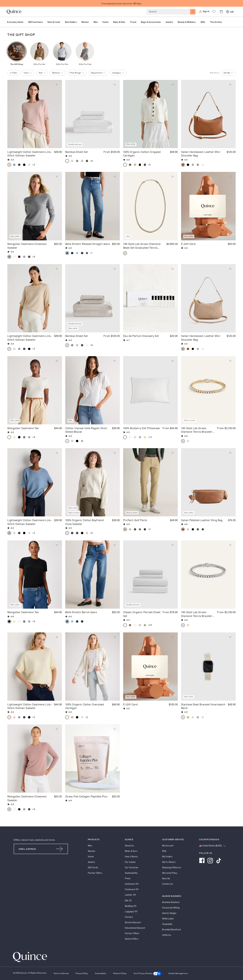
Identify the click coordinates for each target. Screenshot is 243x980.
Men (90, 846)
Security (166, 879)
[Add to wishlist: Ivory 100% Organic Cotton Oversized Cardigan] (115, 637)
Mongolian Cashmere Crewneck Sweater (27, 246)
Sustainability (131, 873)
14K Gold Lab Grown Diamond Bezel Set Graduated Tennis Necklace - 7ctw (142, 246)
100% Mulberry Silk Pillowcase (141, 428)
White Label (168, 919)
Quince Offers (132, 939)
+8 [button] (34, 437)
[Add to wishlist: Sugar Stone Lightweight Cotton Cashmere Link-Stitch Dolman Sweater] (57, 85)
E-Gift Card (188, 244)
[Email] (33, 849)
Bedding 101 (131, 906)
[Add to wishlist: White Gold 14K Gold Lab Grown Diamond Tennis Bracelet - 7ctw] (230, 545)
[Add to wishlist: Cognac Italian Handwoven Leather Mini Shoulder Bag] (230, 85)
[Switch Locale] (228, 12)
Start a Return (169, 862)
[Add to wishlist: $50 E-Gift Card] (230, 177)
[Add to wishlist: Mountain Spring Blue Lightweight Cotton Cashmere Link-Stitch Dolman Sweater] (57, 453)
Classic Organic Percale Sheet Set (142, 614)
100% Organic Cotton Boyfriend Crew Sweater (84, 522)
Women (91, 851)
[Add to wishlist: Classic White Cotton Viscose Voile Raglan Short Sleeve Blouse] (115, 361)
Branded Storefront (171, 930)
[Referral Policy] (120, 974)
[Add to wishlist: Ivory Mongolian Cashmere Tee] (57, 361)
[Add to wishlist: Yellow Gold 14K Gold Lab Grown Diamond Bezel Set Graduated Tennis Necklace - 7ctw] (173, 177)
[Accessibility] (100, 974)
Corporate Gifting (171, 908)
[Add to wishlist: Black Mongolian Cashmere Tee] (57, 545)
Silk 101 (128, 901)
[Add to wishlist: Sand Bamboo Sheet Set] (115, 269)
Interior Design (169, 913)
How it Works (131, 857)
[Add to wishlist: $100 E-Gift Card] (173, 637)
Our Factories (131, 868)
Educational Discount (135, 928)
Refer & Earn (131, 851)
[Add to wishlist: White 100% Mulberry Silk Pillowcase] (173, 361)
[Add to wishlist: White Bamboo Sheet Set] (115, 85)
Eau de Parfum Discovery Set (141, 336)
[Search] (193, 12)
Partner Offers (95, 873)
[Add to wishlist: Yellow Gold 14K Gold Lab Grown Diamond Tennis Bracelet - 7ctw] (230, 361)
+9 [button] (91, 161)
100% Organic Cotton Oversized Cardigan (85, 706)
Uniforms (166, 935)
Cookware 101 (132, 890)
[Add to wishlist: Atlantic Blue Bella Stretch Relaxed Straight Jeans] (115, 177)
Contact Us (167, 884)
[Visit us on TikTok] (219, 861)
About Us (129, 846)
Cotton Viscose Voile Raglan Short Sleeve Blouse (86, 430)
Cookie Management (178, 973)
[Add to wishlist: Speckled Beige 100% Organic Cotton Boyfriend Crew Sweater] (115, 453)
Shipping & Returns (171, 868)
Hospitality (167, 924)
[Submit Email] (59, 849)
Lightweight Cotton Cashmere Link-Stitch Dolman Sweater (30, 154)
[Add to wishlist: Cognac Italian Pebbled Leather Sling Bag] (230, 453)
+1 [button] (91, 253)
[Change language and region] (212, 846)
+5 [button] (34, 165)
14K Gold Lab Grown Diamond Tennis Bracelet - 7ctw (197, 430)
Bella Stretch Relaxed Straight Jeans (88, 244)
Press (128, 879)
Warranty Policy (170, 873)
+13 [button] (150, 437)
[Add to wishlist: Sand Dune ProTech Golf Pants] (173, 453)
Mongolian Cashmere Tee (23, 428)
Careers (129, 917)
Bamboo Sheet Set (77, 152)
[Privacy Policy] (82, 974)
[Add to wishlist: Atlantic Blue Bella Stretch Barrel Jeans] (115, 545)
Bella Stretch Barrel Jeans (81, 612)
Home (91, 857)
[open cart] (221, 12)
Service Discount (133, 923)
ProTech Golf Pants (135, 520)
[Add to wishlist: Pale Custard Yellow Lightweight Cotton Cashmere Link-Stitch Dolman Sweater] (57, 637)
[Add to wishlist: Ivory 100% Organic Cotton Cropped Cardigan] (173, 85)
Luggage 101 (131, 912)
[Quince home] (14, 12)
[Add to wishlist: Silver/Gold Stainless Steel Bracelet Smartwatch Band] (230, 637)
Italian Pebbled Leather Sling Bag (202, 520)
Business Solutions (171, 902)
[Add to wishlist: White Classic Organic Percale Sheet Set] (173, 545)
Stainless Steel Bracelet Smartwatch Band (203, 706)
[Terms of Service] (61, 974)
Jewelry (91, 862)
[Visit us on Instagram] (210, 861)
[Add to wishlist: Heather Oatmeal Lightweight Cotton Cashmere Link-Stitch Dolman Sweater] (57, 269)
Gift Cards (93, 868)
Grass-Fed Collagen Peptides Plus (86, 796)
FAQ (164, 851)
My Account (168, 846)
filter (13, 73)
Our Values (130, 862)
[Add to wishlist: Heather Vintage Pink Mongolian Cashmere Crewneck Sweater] (57, 729)
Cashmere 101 (132, 884)
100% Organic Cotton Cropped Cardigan (142, 154)
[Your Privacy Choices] (147, 974)
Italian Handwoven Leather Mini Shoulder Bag (201, 154)
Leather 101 (130, 895)
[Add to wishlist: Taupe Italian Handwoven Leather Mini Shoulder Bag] (230, 269)
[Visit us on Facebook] (202, 861)
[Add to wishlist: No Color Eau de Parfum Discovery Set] (173, 269)
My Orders (167, 857)
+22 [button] (150, 625)
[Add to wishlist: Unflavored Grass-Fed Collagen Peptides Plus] (115, 729)
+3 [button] (149, 529)
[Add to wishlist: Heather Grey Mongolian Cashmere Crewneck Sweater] (57, 177)
